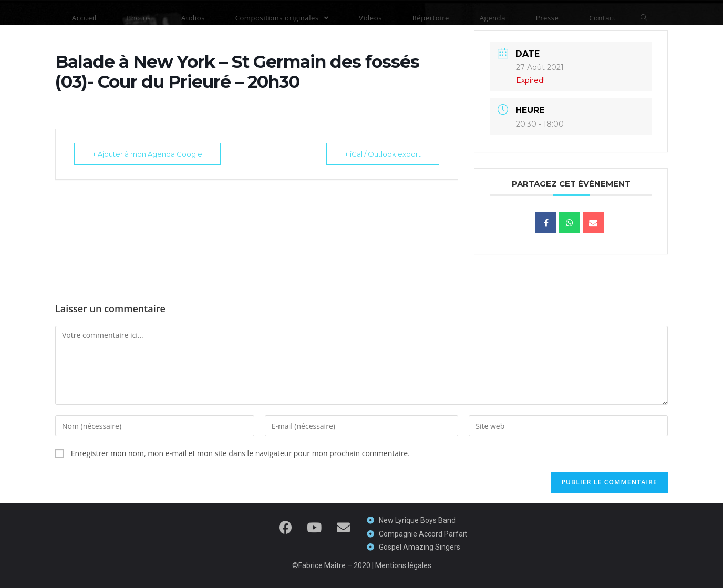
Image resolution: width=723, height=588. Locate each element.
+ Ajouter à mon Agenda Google (147, 154)
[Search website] (644, 18)
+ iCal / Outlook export (383, 154)
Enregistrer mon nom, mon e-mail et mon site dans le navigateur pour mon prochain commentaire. (240, 453)
